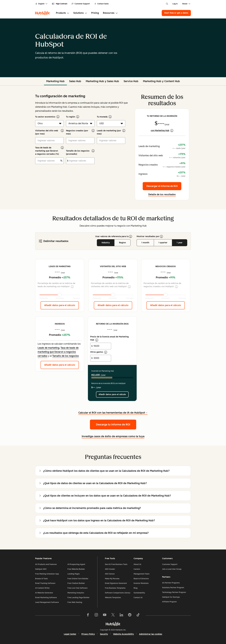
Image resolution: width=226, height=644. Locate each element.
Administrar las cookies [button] (151, 634)
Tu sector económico (45, 117)
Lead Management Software (47, 602)
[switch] (60, 4)
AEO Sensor (110, 574)
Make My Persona (112, 579)
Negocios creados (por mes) (77, 132)
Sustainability (139, 593)
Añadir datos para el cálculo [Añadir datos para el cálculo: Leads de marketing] (60, 305)
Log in (175, 4)
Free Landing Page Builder (78, 598)
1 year (180, 243)
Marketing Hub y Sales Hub (102, 81)
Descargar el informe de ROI (162, 186)
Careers (137, 569)
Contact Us (138, 598)
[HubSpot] (42, 13)
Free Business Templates (115, 588)
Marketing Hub (55, 81)
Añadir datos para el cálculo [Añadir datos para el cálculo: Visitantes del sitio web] (113, 305)
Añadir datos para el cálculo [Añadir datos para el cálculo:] (112, 394)
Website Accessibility (124, 634)
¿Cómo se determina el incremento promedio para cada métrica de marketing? (90, 508)
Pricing (95, 13)
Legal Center (70, 634)
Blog (136, 588)
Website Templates (113, 598)
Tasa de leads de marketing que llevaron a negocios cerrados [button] (58, 352)
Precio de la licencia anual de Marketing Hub (109, 339)
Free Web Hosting (75, 602)
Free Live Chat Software (77, 588)
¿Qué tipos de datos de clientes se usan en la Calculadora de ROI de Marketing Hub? (93, 483)
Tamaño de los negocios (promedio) (78, 152)
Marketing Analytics (76, 593)
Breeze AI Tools (42, 579)
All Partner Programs (171, 583)
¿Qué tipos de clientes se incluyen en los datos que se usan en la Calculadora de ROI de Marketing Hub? (105, 496)
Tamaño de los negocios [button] (66, 356)
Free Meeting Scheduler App (47, 574)
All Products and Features (46, 564)
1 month (145, 243)
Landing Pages (74, 574)
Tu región (71, 117)
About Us (137, 564)
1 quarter (163, 243)
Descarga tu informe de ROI (113, 425)
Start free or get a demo (176, 13)
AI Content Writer (42, 588)
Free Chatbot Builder (76, 583)
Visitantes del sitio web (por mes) (47, 132)
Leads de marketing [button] (49, 348)
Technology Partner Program (174, 592)
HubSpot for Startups (171, 597)
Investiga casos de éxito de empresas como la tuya (113, 436)
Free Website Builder (76, 569)
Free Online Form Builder (78, 579)
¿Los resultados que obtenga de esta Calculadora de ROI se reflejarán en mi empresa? (94, 533)
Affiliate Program (169, 602)
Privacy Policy (88, 634)
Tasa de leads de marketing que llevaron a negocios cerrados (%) (47, 151)
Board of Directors (141, 579)
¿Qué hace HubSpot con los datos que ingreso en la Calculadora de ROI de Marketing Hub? (97, 520)
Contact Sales (102, 4)
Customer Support (81, 4)
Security (104, 634)
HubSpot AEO (41, 569)
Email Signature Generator (116, 583)
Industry (106, 243)
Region (122, 243)
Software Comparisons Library (118, 593)
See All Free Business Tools (116, 564)
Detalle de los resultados (162, 194)
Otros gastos (99, 352)
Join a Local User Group (172, 569)
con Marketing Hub (160, 131)
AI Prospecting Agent (76, 564)
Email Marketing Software (46, 598)
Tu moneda (102, 117)
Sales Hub (75, 81)
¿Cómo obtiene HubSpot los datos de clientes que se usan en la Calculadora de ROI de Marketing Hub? (104, 471)
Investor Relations (141, 583)
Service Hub (131, 81)
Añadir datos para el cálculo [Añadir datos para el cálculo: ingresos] (60, 365)
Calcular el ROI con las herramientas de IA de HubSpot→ (113, 413)
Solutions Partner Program (173, 588)
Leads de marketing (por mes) (109, 132)
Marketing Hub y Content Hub (161, 81)
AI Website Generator (44, 593)
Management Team (142, 574)
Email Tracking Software (45, 583)
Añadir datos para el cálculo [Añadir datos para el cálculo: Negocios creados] (166, 305)
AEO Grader (110, 569)
